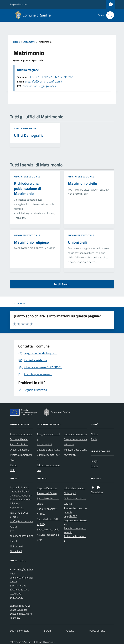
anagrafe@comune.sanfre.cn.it (43, 81)
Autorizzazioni (44, 444)
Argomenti (29, 42)
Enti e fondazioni (19, 444)
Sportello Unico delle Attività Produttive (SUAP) (48, 535)
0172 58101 (17, 508)
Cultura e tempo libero (48, 457)
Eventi (94, 466)
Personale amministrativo (21, 457)
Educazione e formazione (48, 468)
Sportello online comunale (48, 501)
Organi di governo (19, 450)
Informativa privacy (74, 488)
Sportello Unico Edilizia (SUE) (48, 522)
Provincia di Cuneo (47, 493)
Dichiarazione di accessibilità (75, 501)
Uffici (13, 470)
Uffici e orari (16, 546)
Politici (13, 465)
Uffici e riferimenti (25, 128)
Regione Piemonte (19, 4)
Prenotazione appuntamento (75, 530)
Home (16, 42)
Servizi (48, 631)
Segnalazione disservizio (75, 522)
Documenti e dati (19, 439)
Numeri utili (16, 551)
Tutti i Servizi (62, 284)
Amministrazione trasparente (75, 510)
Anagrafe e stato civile (27, 177)
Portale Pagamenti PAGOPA (48, 511)
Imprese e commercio (75, 434)
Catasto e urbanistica (48, 450)
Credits (70, 631)
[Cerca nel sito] (109, 15)
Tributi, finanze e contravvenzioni (75, 452)
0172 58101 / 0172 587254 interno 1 (51, 77)
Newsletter (97, 492)
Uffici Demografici (28, 70)
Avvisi (94, 439)
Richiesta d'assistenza (75, 538)
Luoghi (94, 461)
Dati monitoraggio (20, 631)
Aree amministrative (21, 434)
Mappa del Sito (97, 631)
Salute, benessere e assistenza (75, 442)
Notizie (95, 434)
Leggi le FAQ (71, 516)
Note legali (70, 493)
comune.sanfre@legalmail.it (40, 86)
